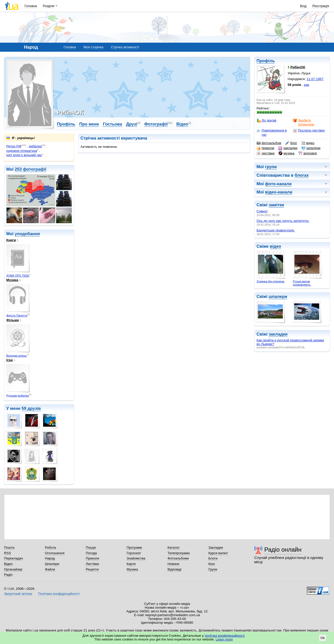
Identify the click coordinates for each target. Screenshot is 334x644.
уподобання (27, 234)
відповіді (308, 153)
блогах (302, 175)
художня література (22, 151)
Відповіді (175, 569)
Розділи (49, 6)
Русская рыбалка (18, 396)
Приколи (92, 558)
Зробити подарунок (304, 122)
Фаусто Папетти (17, 315)
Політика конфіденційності (59, 594)
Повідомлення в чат (272, 132)
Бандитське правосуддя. (276, 230)
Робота (50, 548)
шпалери (311, 148)
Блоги (213, 558)
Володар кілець (16, 356)
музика (286, 153)
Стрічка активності (125, 47)
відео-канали (279, 192)
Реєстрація (321, 6)
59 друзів (31, 408)
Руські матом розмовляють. (302, 283)
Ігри (10, 360)
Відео (182, 124)
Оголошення (55, 553)
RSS (8, 553)
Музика (12, 280)
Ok (323, 638)
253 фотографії (31, 169)
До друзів (266, 120)
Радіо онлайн (283, 550)
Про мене (89, 124)
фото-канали (278, 184)
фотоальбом (269, 143)
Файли (50, 569)
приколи (265, 148)
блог (291, 143)
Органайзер (13, 569)
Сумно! (262, 211)
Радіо (8, 575)
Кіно (212, 564)
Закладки (216, 548)
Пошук (91, 548)
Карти (131, 564)
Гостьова (112, 124)
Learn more (224, 639)
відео (308, 143)
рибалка (35, 146)
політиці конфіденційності (225, 636)
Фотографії (156, 124)
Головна (31, 6)
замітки (276, 205)
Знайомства (136, 558)
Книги (11, 240)
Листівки (92, 564)
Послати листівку (309, 131)
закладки (288, 148)
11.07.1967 (315, 79)
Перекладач (13, 558)
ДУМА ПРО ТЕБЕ (18, 276)
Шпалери (52, 564)
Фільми (13, 320)
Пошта (9, 548)
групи (271, 167)
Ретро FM (14, 146)
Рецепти (92, 569)
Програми (134, 548)
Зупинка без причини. (271, 281)
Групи (213, 569)
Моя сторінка (93, 47)
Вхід (303, 6)
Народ (50, 558)
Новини (173, 564)
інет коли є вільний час (24, 155)
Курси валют (218, 553)
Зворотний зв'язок (18, 594)
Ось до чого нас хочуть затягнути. (283, 221)
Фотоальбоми (178, 558)
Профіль (266, 61)
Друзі (132, 124)
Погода (91, 553)
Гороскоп (134, 553)
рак (307, 85)
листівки (266, 153)
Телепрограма (179, 553)
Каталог (174, 548)
